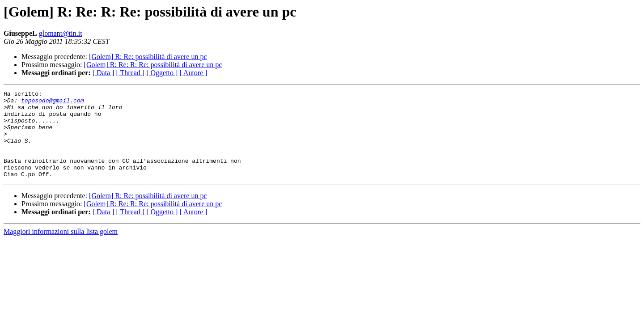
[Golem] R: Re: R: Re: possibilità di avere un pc (153, 65)
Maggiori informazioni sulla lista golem (61, 249)
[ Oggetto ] (162, 73)
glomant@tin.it (61, 33)
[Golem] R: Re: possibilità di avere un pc (148, 57)
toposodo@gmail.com (52, 103)
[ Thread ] (131, 73)
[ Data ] (104, 73)
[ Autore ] (193, 73)
